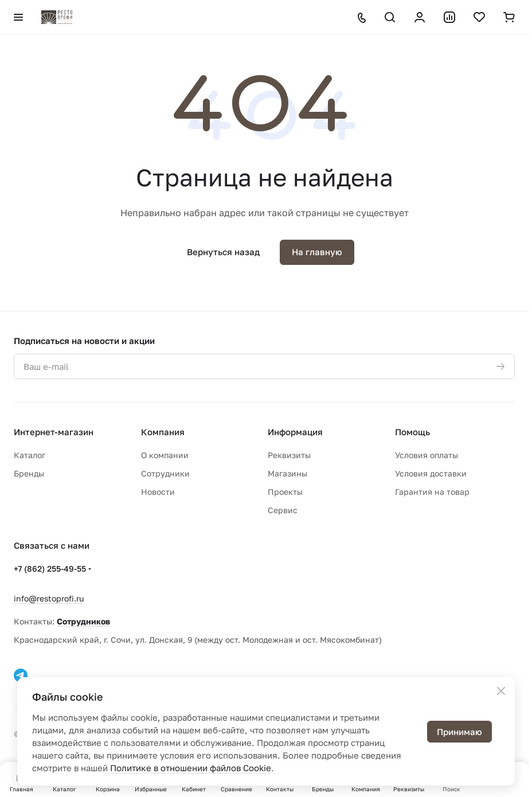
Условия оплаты (427, 455)
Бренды (29, 473)
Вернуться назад (223, 252)
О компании (165, 455)
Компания (163, 432)
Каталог (30, 455)
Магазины (287, 473)
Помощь (412, 432)
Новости (158, 492)
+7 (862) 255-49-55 (50, 569)
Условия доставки (431, 473)
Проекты (285, 492)
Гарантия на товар (432, 492)
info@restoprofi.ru (49, 598)
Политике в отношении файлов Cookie (191, 768)
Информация (295, 432)
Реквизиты (289, 455)
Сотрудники (165, 473)
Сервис (283, 510)
